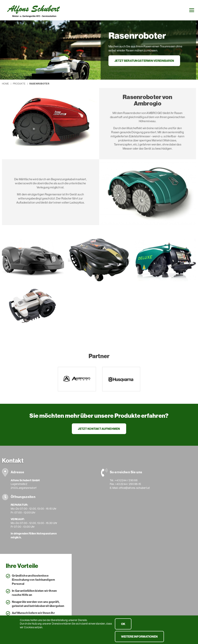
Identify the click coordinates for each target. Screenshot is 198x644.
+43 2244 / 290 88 (126, 480)
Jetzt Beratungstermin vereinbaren (144, 61)
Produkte (19, 84)
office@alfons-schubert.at (134, 488)
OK (123, 626)
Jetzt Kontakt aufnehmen (99, 429)
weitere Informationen (139, 638)
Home (5, 84)
